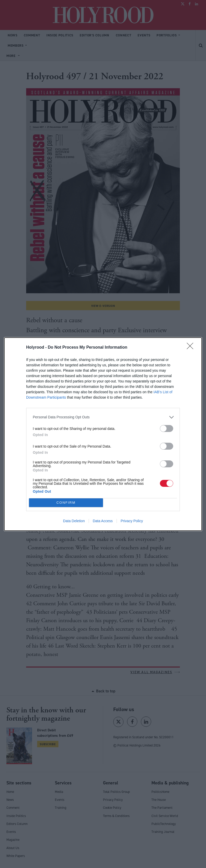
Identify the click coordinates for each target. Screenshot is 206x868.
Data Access (103, 521)
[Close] (192, 348)
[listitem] (103, 417)
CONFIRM (66, 502)
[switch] (167, 428)
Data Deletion (74, 521)
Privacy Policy (132, 521)
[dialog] (103, 434)
